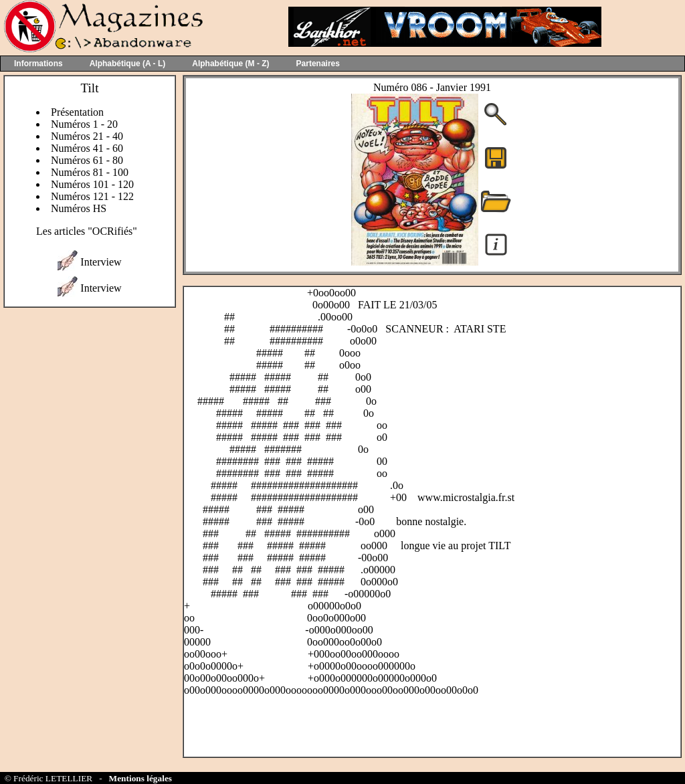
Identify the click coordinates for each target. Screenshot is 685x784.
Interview (101, 262)
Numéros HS (79, 208)
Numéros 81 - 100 (90, 172)
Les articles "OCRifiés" (87, 231)
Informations (38, 64)
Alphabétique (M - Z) (230, 64)
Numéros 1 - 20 (84, 124)
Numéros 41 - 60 (87, 148)
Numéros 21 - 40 (87, 136)
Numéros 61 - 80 (87, 160)
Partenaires (318, 64)
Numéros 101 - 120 (92, 184)
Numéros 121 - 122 (92, 196)
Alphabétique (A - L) (128, 64)
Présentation (77, 112)
